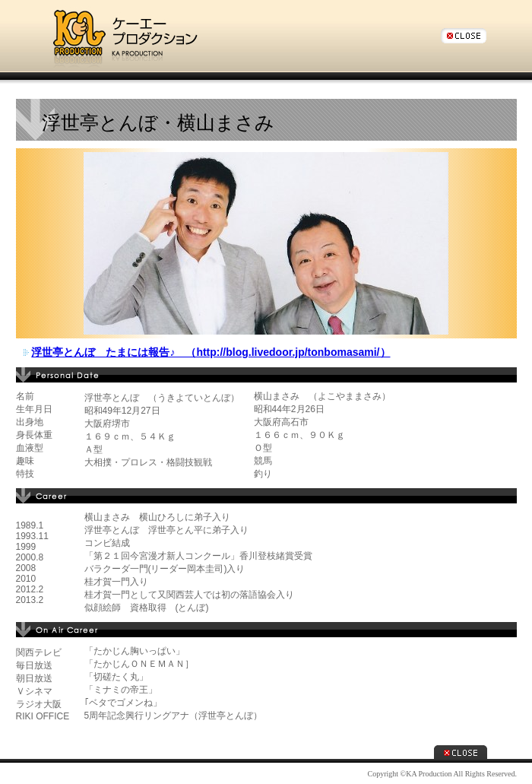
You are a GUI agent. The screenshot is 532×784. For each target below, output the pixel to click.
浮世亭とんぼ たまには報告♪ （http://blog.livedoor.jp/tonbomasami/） (211, 352)
